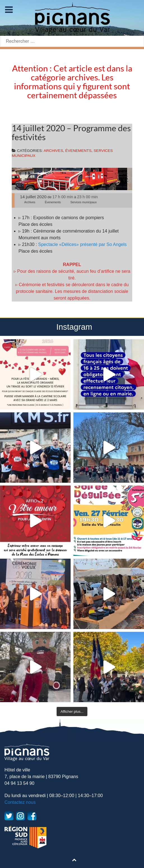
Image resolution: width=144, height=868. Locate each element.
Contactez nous (20, 802)
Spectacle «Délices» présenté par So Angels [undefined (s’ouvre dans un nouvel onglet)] (82, 244)
